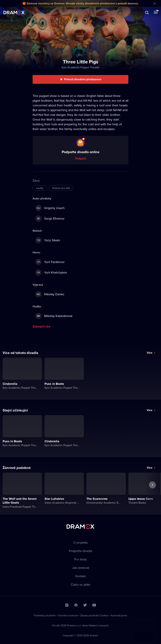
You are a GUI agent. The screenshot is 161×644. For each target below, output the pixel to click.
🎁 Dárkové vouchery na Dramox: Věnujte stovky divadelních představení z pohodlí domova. (80, 3)
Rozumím (144, 633)
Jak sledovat (81, 568)
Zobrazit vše (41, 326)
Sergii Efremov (50, 219)
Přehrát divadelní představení (83, 79)
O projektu (81, 542)
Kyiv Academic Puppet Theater (81, 67)
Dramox (14, 13)
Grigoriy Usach (50, 208)
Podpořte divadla (80, 551)
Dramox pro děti (61, 188)
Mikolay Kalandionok (54, 316)
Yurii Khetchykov (51, 272)
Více (150, 353)
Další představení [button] (152, 493)
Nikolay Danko (50, 294)
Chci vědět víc (120, 633)
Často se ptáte (81, 585)
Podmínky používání (45, 615)
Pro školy (80, 559)
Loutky (40, 188)
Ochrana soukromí (68, 615)
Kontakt (80, 576)
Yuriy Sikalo (48, 240)
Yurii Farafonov (50, 262)
